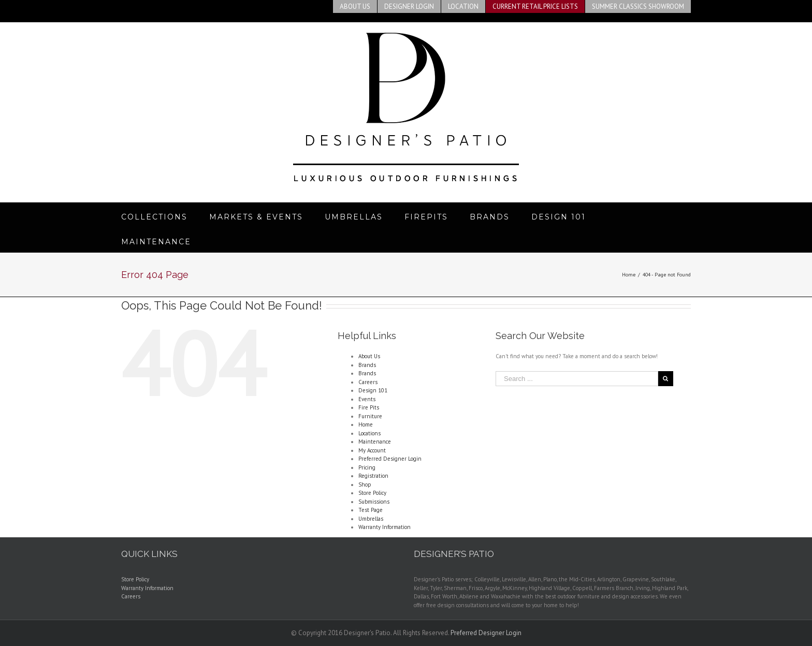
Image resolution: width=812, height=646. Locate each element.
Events (367, 399)
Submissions (374, 502)
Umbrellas (371, 519)
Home (366, 424)
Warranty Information (385, 527)
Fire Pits (369, 407)
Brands (367, 365)
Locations (369, 433)
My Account (372, 450)
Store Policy (372, 493)
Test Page (371, 510)
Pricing (367, 467)
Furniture (370, 416)
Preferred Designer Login (390, 459)
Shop (365, 485)
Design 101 (373, 390)
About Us (369, 356)
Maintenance (375, 442)
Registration (373, 476)
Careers (368, 382)
